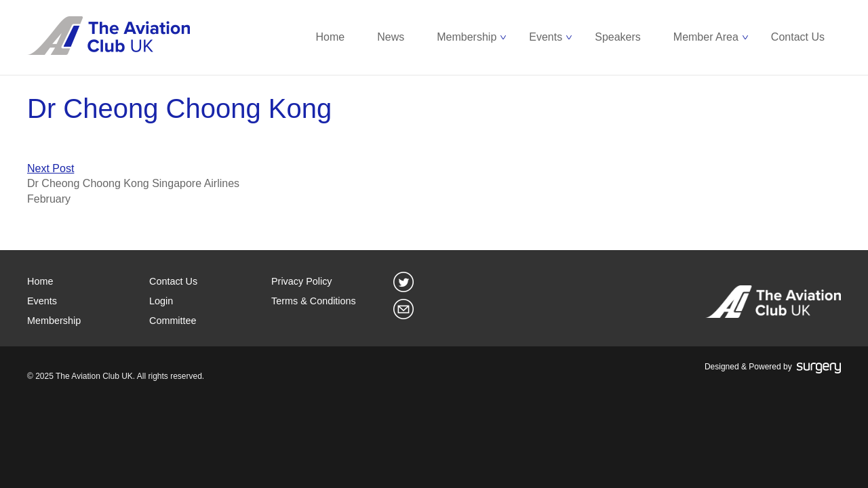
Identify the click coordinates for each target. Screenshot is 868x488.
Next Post (51, 168)
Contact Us (798, 37)
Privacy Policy (302, 281)
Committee (173, 321)
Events (546, 37)
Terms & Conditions (314, 301)
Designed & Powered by (773, 367)
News (391, 37)
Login (161, 301)
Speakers (618, 37)
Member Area (706, 37)
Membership (467, 37)
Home (331, 37)
